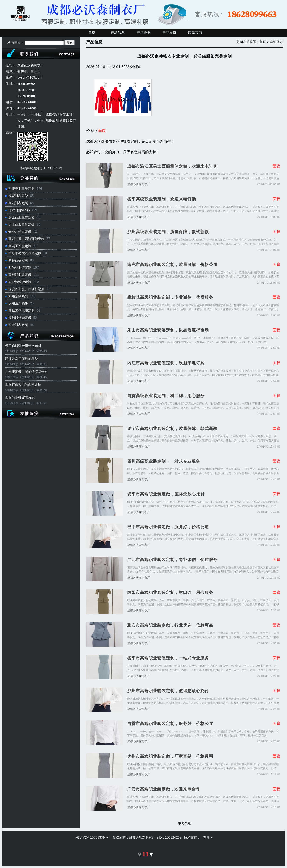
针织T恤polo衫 (19, 210)
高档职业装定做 (20, 275)
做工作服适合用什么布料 (23, 346)
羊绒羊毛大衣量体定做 (25, 253)
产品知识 (169, 33)
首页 (92, 33)
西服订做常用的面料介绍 (23, 385)
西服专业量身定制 (22, 189)
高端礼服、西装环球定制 (26, 239)
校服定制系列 (18, 296)
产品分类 (143, 33)
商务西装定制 (18, 260)
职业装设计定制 (20, 282)
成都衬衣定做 (18, 196)
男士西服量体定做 (22, 224)
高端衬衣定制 (18, 203)
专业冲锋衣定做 (20, 232)
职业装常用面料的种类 (22, 359)
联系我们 (195, 33)
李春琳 (208, 838)
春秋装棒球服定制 (22, 311)
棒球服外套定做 (20, 318)
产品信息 (118, 33)
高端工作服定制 (20, 246)
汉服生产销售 (18, 303)
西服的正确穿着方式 (20, 397)
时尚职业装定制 (20, 268)
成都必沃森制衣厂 (139, 184)
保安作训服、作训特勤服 (26, 289)
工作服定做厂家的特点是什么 (26, 372)
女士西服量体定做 (22, 217)
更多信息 (184, 824)
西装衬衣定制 (18, 325)
